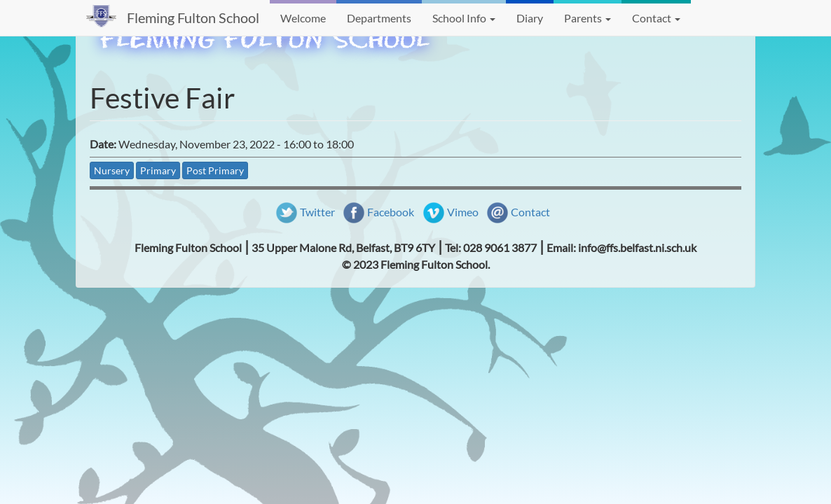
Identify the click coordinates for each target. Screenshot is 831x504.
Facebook (391, 212)
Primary (158, 170)
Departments (379, 18)
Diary (530, 18)
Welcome (303, 18)
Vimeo (463, 212)
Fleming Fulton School (193, 17)
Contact (656, 18)
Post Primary (215, 170)
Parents (588, 18)
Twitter (317, 212)
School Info (464, 18)
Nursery (112, 170)
